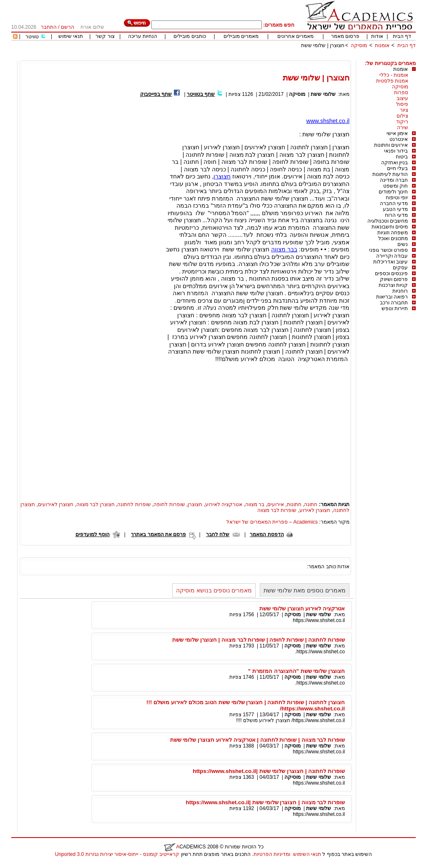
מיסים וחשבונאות (390, 227)
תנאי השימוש (307, 854)
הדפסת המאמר (267, 534)
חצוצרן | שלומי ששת (323, 45)
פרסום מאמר (345, 36)
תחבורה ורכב (394, 303)
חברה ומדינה (394, 180)
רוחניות (400, 291)
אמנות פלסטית (392, 81)
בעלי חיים (397, 168)
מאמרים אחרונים (295, 36)
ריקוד (402, 122)
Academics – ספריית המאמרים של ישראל (272, 522)
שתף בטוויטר (201, 94)
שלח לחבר (218, 534)
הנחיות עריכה (143, 36)
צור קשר (105, 36)
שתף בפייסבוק (156, 94)
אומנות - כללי (394, 75)
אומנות (382, 45)
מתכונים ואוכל (393, 238)
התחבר (49, 27)
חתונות (294, 504)
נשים (403, 244)
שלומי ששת (323, 94)
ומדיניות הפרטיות (272, 854)
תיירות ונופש (395, 309)
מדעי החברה (394, 203)
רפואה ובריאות (392, 297)
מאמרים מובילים (241, 36)
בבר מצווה (284, 249)
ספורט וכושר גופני (388, 250)
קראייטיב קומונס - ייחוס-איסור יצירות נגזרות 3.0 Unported (117, 854)
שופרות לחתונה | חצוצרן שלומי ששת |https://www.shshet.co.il (269, 771)
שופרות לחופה (169, 504)
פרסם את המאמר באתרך (158, 534)
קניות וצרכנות (393, 285)
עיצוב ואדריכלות (391, 262)
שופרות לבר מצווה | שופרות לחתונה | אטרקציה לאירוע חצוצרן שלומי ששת (257, 740)
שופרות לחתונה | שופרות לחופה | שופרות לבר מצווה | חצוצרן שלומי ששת (259, 640)
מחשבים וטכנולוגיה (388, 221)
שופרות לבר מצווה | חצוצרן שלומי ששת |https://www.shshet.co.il (265, 802)
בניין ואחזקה (394, 163)
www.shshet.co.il (328, 121)
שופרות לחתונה (134, 504)
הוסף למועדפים (93, 534)
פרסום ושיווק (394, 279)
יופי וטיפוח (397, 198)
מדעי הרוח (396, 215)
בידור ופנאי (396, 151)
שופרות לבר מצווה (277, 510)
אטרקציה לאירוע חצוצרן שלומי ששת (302, 608)
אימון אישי (397, 133)
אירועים (276, 504)
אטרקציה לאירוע (224, 504)
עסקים (400, 268)
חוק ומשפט (396, 186)
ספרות (401, 93)
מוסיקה (359, 45)
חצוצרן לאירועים (56, 504)
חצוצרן (222, 176)
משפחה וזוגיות (393, 233)
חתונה (311, 504)
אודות (377, 36)
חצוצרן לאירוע (315, 510)
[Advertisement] (264, 57)
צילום (402, 116)
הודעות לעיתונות (390, 174)
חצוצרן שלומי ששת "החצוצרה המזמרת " (296, 671)
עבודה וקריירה (392, 256)
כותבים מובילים (190, 36)
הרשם (68, 27)
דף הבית (402, 36)
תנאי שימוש (71, 36)
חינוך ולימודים (393, 192)
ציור (404, 110)
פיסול (402, 104)
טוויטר (32, 37)
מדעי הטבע (395, 209)
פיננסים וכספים (391, 273)
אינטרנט (399, 139)
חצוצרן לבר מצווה (95, 504)
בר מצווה (255, 504)
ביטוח (402, 157)
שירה (403, 128)
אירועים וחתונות (391, 145)
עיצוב (402, 98)
